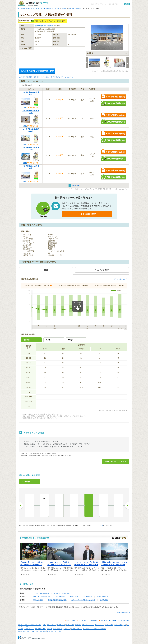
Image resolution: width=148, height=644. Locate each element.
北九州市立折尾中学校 (62, 593)
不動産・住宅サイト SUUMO (28, 9)
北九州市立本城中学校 (41, 593)
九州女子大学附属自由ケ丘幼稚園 (83, 600)
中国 (52, 631)
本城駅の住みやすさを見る (115, 462)
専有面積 (27, 340)
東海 (41, 631)
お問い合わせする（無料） (113, 97)
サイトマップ (83, 621)
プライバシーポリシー (108, 621)
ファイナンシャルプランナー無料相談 (94, 629)
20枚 (25, 107)
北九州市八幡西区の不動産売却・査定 (37, 71)
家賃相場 (78, 625)
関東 (28, 631)
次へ (127, 506)
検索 (128, 4)
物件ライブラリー (77, 629)
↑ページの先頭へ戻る (124, 612)
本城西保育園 (60, 597)
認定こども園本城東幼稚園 (57, 600)
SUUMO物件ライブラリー (50, 9)
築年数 (48, 340)
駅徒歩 (70, 340)
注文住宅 (21, 629)
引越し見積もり (58, 629)
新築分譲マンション (88, 625)
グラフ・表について (120, 279)
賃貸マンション (51, 625)
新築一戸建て (109, 625)
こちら (101, 525)
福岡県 (64, 9)
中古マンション (100, 625)
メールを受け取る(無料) (87, 214)
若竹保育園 (74, 597)
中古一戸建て (118, 625)
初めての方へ (71, 621)
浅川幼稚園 (104, 600)
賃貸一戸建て (70, 625)
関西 (45, 631)
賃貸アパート (61, 625)
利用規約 (94, 621)
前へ (21, 506)
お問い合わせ (124, 621)
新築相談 (49, 629)
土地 (125, 625)
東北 (24, 631)
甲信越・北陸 (35, 631)
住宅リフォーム (29, 629)
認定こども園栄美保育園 (42, 597)
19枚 (25, 126)
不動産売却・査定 (40, 629)
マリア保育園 (87, 597)
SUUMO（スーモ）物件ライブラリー (35, 3)
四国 (49, 631)
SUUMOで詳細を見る (113, 103)
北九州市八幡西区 (75, 9)
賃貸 (60, 21)
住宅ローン (67, 629)
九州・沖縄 (58, 631)
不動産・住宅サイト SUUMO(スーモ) (29, 625)
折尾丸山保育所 (103, 597)
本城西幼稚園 (38, 600)
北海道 (20, 631)
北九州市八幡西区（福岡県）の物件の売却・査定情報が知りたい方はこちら (46, 77)
